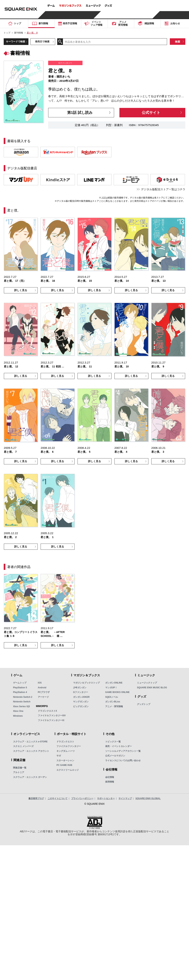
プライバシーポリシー (82, 798)
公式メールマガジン (115, 756)
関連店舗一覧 (20, 768)
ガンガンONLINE (114, 683)
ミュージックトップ (147, 683)
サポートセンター (106, 798)
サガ (59, 756)
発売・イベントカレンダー (118, 746)
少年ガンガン (80, 688)
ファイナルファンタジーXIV (52, 716)
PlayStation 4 (20, 692)
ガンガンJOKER (81, 697)
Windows (18, 716)
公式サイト (151, 112)
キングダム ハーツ (66, 751)
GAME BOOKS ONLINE (117, 692)
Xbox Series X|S (22, 706)
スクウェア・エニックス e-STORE (30, 742)
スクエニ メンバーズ (23, 746)
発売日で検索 (42, 42)
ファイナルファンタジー (69, 746)
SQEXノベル (112, 697)
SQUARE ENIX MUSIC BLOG (152, 688)
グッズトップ (144, 704)
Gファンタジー (81, 692)
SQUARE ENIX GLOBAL (148, 798)
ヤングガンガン (81, 702)
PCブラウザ (44, 692)
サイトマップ (125, 798)
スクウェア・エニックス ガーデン (30, 777)
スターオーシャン (65, 760)
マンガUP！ (111, 688)
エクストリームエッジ (68, 770)
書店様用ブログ (36, 798)
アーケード (43, 697)
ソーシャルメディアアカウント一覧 (123, 751)
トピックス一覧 (113, 742)
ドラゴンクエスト (65, 742)
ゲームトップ (20, 683)
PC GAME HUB (64, 765)
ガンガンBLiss (113, 702)
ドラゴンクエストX (47, 711)
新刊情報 (19, 33)
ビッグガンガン (81, 706)
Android (42, 688)
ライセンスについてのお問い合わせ (123, 760)
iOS (40, 683)
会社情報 (110, 777)
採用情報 (110, 782)
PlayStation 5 (20, 688)
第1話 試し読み (80, 112)
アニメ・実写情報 (114, 706)
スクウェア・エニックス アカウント (31, 751)
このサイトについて (58, 798)
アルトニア (19, 772)
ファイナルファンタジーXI (51, 720)
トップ (7, 33)
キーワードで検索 (16, 42)
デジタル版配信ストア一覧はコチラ (163, 189)
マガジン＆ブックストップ (86, 683)
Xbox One (18, 711)
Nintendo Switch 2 (23, 697)
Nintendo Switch (22, 702)
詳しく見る (21, 290)
